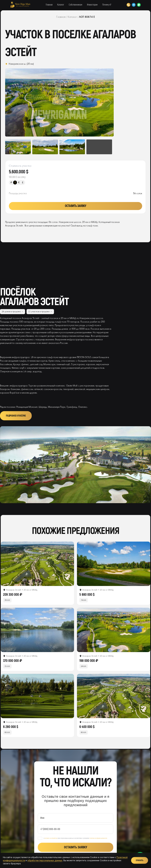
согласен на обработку (51, 838)
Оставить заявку (75, 206)
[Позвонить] (129, 5)
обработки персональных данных (45, 860)
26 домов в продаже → (13, 312)
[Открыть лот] (37, 564)
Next (103, 102)
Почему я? (107, 5)
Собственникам (75, 5)
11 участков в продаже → (40, 312)
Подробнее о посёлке (16, 416)
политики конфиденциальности (98, 838)
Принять (140, 860)
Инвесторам (92, 5)
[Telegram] (134, 5)
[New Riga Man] (20, 5)
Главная (49, 5)
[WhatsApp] (139, 5)
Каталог (61, 5)
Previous (16, 102)
